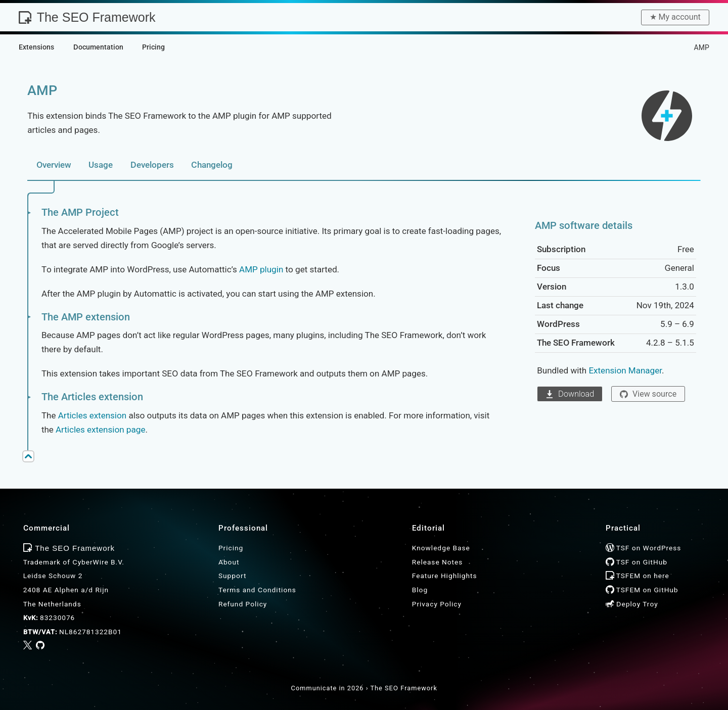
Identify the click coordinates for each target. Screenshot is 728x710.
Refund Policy (243, 604)
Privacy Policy (437, 604)
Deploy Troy (632, 604)
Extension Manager (625, 370)
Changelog (212, 165)
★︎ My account (675, 17)
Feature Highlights (445, 576)
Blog (420, 590)
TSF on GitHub (636, 562)
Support (232, 576)
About (229, 562)
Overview (54, 165)
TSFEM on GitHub (642, 590)
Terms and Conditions (257, 590)
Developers (152, 165)
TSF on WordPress (644, 548)
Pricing (231, 548)
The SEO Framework (87, 17)
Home (630, 48)
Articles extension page (100, 430)
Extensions (666, 48)
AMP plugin (261, 269)
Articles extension (93, 415)
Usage (101, 165)
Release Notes (438, 562)
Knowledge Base (441, 548)
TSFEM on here (638, 576)
